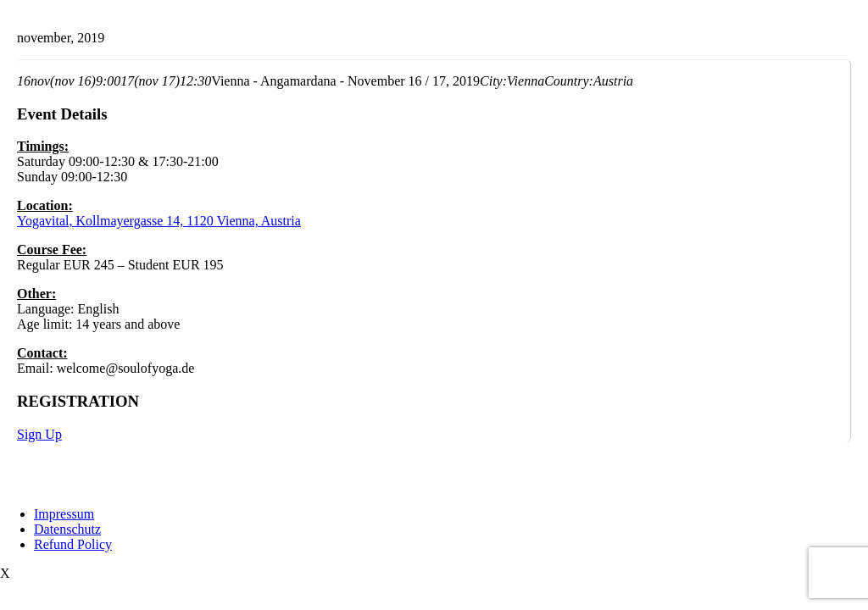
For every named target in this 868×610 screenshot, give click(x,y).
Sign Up (39, 434)
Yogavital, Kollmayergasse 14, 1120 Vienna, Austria (159, 221)
